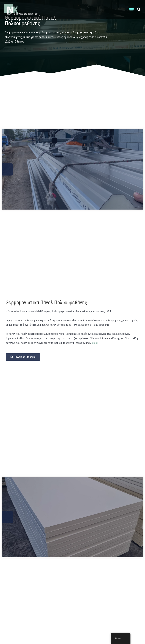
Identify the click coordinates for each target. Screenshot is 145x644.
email (95, 343)
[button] (131, 9)
